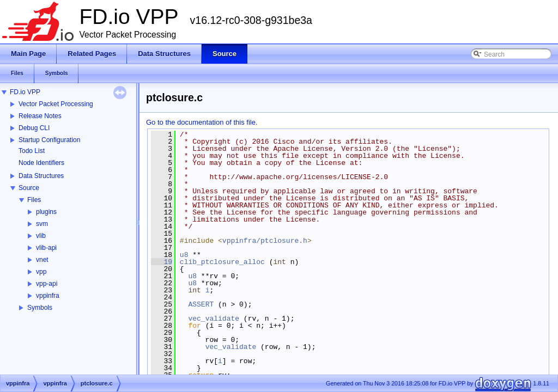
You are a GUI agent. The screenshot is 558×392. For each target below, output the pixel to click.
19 (162, 262)
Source (29, 188)
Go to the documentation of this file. (202, 122)
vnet (42, 260)
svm (42, 224)
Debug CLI (34, 128)
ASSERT (201, 304)
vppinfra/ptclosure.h (265, 241)
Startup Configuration (49, 140)
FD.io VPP (25, 92)
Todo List (32, 151)
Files (34, 200)
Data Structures (41, 176)
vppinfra (48, 296)
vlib (41, 236)
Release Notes (40, 116)
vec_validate (214, 318)
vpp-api (47, 284)
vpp (41, 272)
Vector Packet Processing (56, 104)
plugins (46, 212)
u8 (184, 255)
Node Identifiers (41, 163)
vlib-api (46, 248)
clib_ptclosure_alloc (222, 262)
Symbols (40, 308)
